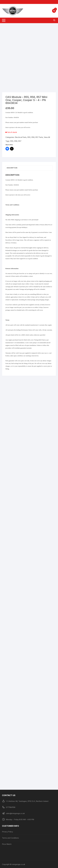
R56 (16, 141)
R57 (20, 141)
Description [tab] (12, 168)
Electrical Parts (21, 137)
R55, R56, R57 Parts (35, 137)
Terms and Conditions (10, 838)
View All (47, 137)
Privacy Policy (7, 832)
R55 (12, 141)
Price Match (7, 844)
